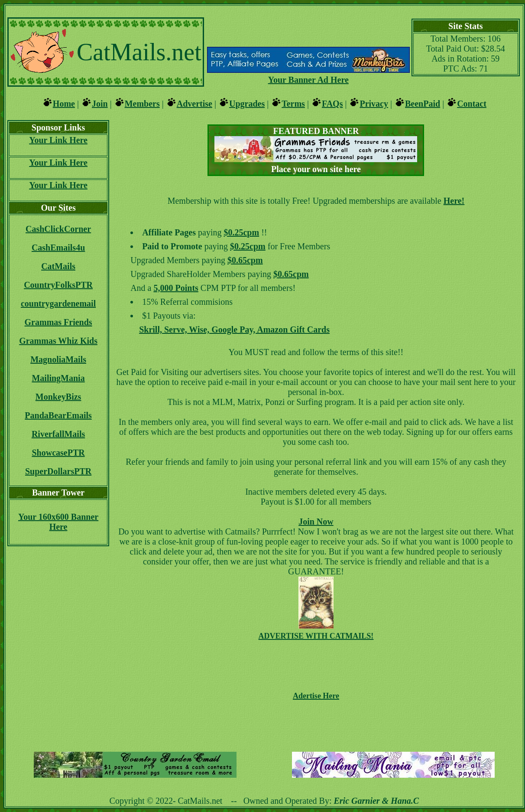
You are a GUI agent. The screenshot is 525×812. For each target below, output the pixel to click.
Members (142, 104)
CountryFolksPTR (58, 285)
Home (64, 104)
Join (100, 104)
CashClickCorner (58, 229)
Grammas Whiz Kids (58, 341)
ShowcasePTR (58, 453)
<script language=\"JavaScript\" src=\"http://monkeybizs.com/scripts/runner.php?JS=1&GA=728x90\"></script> (316, 724)
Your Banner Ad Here (308, 80)
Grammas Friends (58, 322)
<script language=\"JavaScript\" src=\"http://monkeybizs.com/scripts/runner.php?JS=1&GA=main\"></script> (308, 32)
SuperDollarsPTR (58, 471)
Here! (454, 201)
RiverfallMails (58, 434)
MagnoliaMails (58, 359)
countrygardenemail (58, 303)
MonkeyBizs (58, 397)
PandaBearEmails (58, 415)
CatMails (58, 266)
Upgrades (247, 104)
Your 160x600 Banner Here (58, 522)
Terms (293, 104)
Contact (472, 104)
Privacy (374, 104)
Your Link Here (58, 140)
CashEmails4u (58, 248)
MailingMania (58, 378)
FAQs (332, 104)
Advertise (194, 104)
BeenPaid (423, 104)
